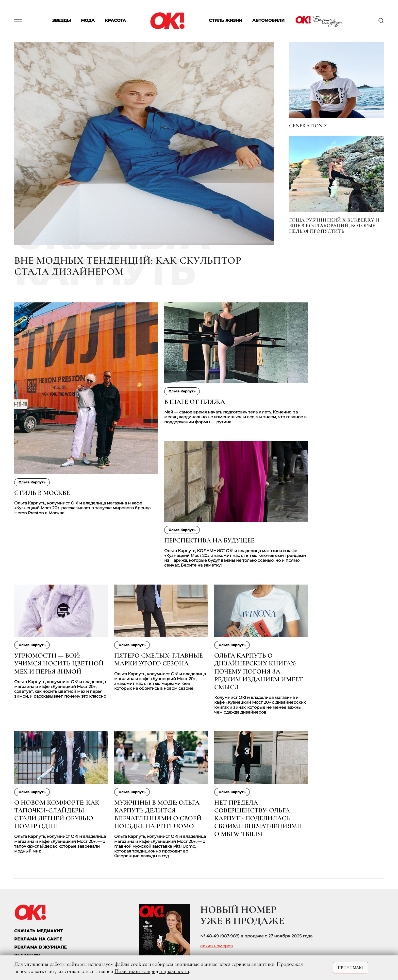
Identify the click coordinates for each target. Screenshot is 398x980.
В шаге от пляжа (195, 402)
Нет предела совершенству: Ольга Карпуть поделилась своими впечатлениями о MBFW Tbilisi (258, 818)
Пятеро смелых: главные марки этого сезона (159, 659)
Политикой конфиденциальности (152, 971)
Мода (88, 21)
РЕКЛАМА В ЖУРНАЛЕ (40, 947)
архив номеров (217, 946)
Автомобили (268, 21)
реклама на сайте (38, 939)
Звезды (62, 21)
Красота (115, 21)
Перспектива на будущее (209, 540)
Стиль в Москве (42, 493)
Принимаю (351, 968)
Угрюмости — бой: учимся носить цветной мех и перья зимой (59, 663)
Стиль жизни (226, 21)
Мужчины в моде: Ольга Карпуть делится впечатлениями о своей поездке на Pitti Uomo (158, 814)
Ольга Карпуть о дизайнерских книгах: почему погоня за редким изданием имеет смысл (259, 671)
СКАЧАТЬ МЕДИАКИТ (38, 931)
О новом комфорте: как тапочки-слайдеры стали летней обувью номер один (57, 814)
